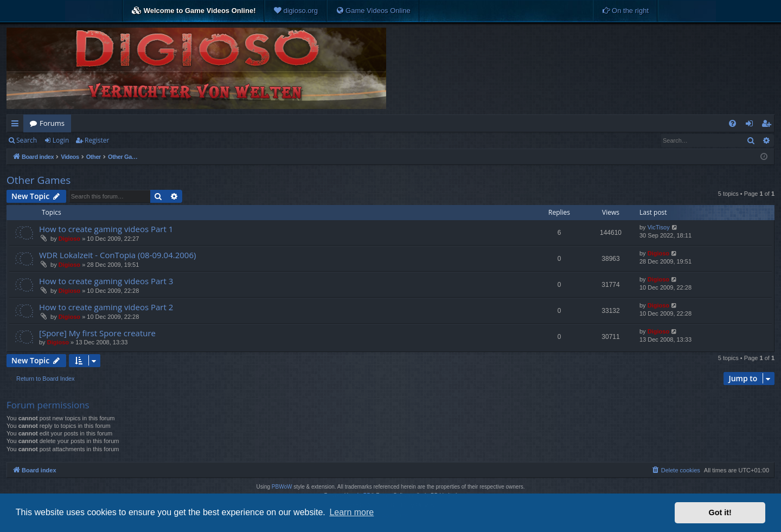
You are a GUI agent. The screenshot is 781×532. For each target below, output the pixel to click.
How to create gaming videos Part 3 (106, 281)
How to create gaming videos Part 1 (106, 229)
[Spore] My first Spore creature (97, 333)
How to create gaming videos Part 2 (106, 307)
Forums (52, 123)
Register (97, 140)
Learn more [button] (351, 512)
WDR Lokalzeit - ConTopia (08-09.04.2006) (117, 255)
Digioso (69, 239)
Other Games (39, 180)
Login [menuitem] (751, 125)
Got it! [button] (720, 512)
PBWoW (282, 487)
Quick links (17, 125)
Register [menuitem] (769, 125)
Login (61, 140)
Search (27, 140)
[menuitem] (296, 11)
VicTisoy (659, 227)
